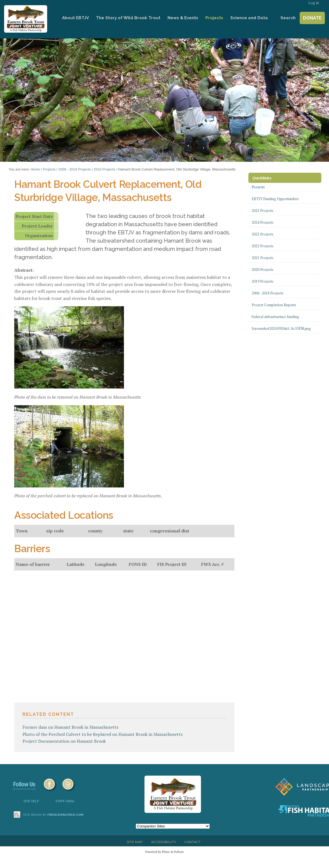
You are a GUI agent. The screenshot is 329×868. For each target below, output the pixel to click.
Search (288, 18)
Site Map (135, 842)
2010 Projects (104, 169)
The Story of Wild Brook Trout (128, 18)
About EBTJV (75, 18)
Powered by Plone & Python (164, 852)
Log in (314, 3)
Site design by (53, 815)
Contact (193, 842)
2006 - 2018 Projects (75, 169)
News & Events (183, 18)
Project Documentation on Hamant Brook (64, 741)
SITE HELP (31, 801)
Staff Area (65, 801)
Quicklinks (262, 178)
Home (51, 18)
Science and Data (249, 18)
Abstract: (24, 270)
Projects (214, 18)
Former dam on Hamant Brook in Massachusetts (70, 727)
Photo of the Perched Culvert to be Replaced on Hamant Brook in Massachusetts (103, 734)
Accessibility (164, 842)
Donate (312, 18)
